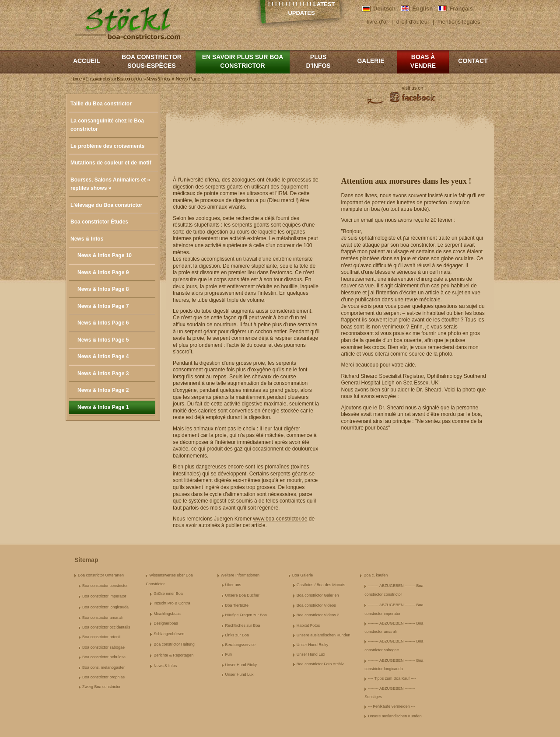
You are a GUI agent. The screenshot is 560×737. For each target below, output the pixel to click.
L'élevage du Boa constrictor (106, 205)
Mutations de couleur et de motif (111, 163)
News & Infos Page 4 (103, 356)
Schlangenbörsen (169, 634)
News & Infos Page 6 (103, 323)
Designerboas (166, 623)
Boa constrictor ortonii (101, 637)
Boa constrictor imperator (104, 596)
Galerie (371, 61)
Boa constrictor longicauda (105, 607)
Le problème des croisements (107, 146)
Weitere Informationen (240, 575)
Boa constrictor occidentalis (106, 627)
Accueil (87, 61)
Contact (473, 61)
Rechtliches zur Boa (243, 625)
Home (76, 79)
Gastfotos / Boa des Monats (321, 585)
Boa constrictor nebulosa (104, 657)
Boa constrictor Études (99, 222)
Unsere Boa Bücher (243, 595)
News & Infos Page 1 (103, 407)
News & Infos (87, 239)
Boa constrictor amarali (102, 618)
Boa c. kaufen (376, 575)
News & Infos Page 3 (103, 374)
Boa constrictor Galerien (318, 595)
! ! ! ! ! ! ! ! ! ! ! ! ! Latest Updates (302, 9)
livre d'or (378, 22)
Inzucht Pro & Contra (172, 603)
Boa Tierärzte (237, 605)
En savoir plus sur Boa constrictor (243, 61)
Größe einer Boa (168, 594)
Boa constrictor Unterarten (101, 575)
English (422, 9)
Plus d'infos (318, 61)
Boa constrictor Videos (316, 605)
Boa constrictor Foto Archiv (320, 664)
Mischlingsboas (167, 614)
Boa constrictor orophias (103, 677)
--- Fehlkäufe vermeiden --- (391, 706)
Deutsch (384, 9)
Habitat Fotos (308, 625)
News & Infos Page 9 (103, 272)
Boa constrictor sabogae (103, 647)
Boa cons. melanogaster (103, 667)
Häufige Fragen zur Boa (246, 615)
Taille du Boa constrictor (101, 104)
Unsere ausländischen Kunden (324, 635)
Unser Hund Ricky (241, 665)
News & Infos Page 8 (103, 289)
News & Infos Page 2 (103, 390)
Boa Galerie (303, 575)
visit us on (413, 88)
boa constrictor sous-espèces (152, 61)
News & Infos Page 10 (105, 255)
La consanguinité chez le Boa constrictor (107, 125)
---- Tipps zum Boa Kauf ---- (392, 678)
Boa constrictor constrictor (105, 586)
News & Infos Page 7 (103, 306)
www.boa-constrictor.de (280, 519)
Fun (229, 654)
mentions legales (459, 22)
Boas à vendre (423, 61)
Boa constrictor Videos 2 (318, 615)
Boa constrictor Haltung (174, 644)
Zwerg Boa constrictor (101, 687)
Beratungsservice (241, 645)
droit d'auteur (413, 22)
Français (461, 9)
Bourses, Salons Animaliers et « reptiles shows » (110, 184)
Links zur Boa (237, 635)
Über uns (233, 585)
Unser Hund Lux (240, 674)
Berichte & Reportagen (173, 655)
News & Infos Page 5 (103, 340)
